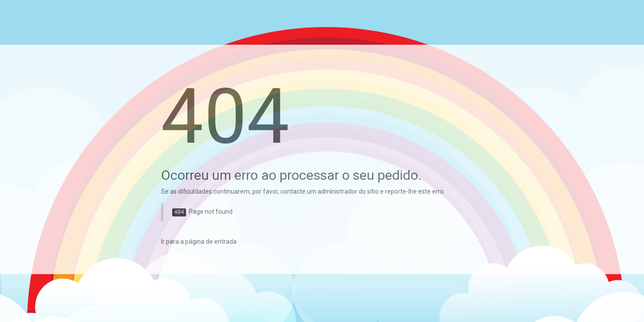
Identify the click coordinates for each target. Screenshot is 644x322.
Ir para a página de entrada (199, 241)
